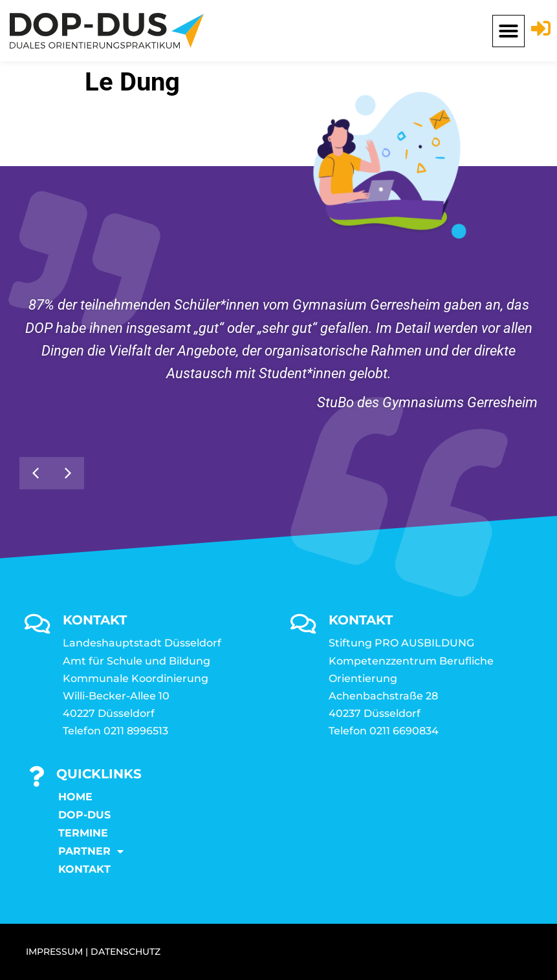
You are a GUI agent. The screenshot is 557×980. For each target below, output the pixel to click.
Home (75, 797)
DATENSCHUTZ (126, 952)
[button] (508, 31)
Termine (83, 833)
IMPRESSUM (54, 952)
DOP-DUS (84, 815)
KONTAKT (84, 869)
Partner (91, 851)
